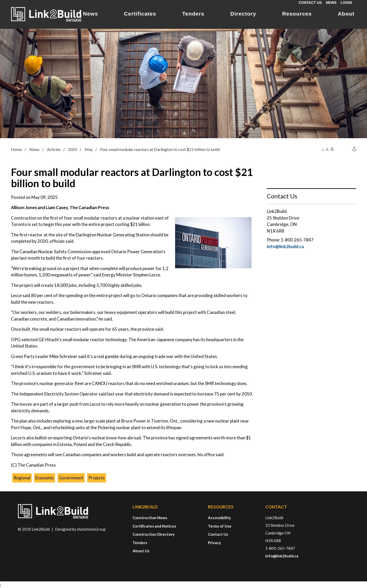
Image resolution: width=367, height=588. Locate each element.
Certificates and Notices (154, 526)
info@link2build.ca (285, 246)
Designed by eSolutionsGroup (80, 529)
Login (346, 3)
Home (16, 149)
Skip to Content (0, 0)
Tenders (193, 14)
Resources (297, 14)
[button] (323, 149)
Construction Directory (154, 534)
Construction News (150, 518)
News (331, 3)
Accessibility (219, 518)
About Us (141, 551)
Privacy (214, 543)
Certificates (140, 14)
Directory (243, 14)
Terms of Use (220, 526)
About (346, 14)
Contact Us (310, 3)
